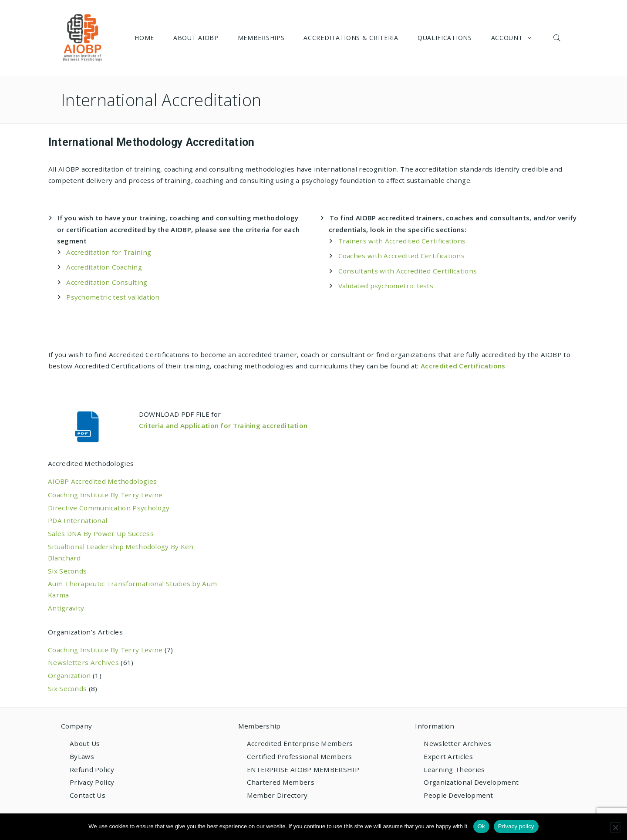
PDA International (78, 520)
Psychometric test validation (113, 297)
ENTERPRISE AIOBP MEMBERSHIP (303, 769)
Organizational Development (471, 782)
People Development (458, 795)
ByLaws (82, 756)
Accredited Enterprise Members (300, 743)
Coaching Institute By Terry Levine (105, 495)
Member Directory (277, 795)
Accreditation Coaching (104, 267)
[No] (615, 827)
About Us (85, 743)
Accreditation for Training (109, 252)
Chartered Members (281, 782)
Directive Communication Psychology (109, 508)
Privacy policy (516, 826)
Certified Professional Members (300, 756)
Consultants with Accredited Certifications (408, 271)
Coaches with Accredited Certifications (402, 256)
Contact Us (88, 795)
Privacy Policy (92, 782)
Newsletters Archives (83, 662)
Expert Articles (448, 756)
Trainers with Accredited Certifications (402, 241)
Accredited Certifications (463, 366)
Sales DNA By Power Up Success (101, 533)
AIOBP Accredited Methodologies (102, 481)
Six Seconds (67, 571)
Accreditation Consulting (107, 282)
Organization (69, 675)
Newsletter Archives (457, 743)
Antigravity (66, 608)
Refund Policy (92, 769)
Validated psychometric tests (386, 286)
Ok (481, 826)
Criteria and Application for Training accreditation (224, 425)
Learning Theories (454, 769)
